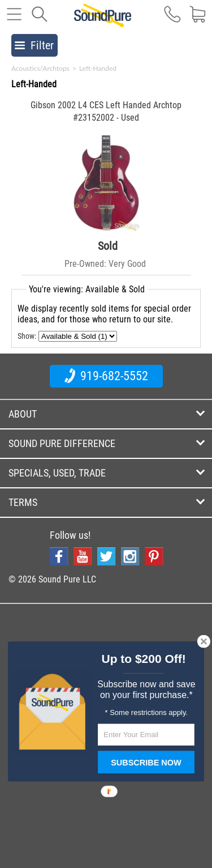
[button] (143, 659)
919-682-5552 (106, 376)
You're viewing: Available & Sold (87, 289)
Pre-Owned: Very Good (105, 264)
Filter (34, 45)
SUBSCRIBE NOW (146, 763)
